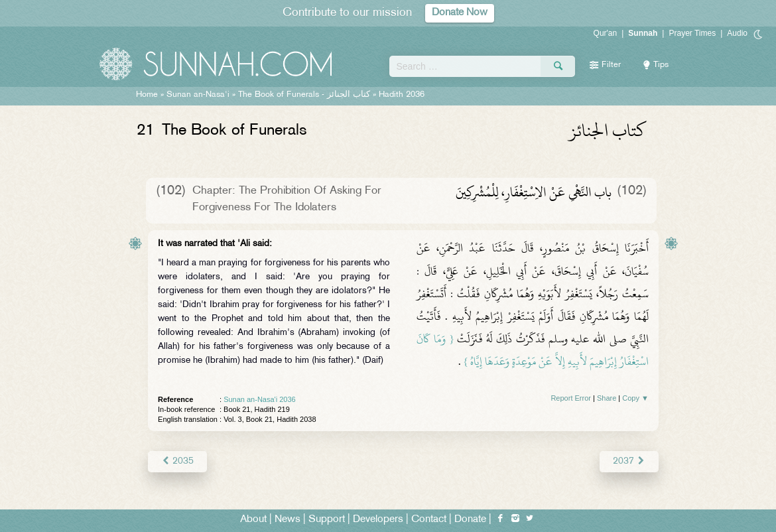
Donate (470, 520)
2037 (629, 461)
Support (327, 520)
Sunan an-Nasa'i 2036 (260, 399)
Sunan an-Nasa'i (198, 95)
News (288, 520)
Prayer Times (692, 33)
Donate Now (460, 13)
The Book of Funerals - (304, 95)
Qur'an (606, 33)
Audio (737, 33)
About (253, 520)
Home (147, 95)
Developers (378, 520)
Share (607, 398)
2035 (177, 461)
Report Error (571, 398)
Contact (429, 520)
